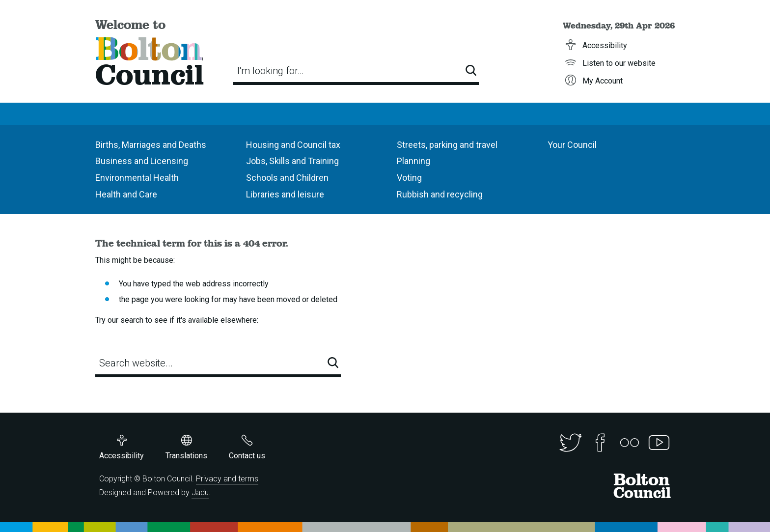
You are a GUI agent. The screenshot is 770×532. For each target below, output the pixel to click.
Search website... (136, 363)
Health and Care (126, 194)
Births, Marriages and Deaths (151, 145)
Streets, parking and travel (447, 145)
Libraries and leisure (285, 194)
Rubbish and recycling (440, 194)
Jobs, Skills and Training (292, 161)
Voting (409, 178)
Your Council (572, 145)
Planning (413, 161)
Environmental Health (137, 178)
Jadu (200, 492)
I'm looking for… (271, 71)
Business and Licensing (142, 161)
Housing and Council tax (293, 145)
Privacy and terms (227, 479)
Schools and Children (287, 178)
